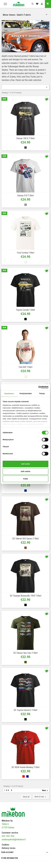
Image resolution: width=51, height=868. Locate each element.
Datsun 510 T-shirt (25, 196)
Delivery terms (9, 848)
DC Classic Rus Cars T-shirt (25, 653)
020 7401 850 (8, 836)
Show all (26, 797)
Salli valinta (26, 471)
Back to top (41, 797)
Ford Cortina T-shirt (26, 253)
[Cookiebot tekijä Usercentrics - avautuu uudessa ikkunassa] (38, 387)
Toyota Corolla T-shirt (25, 310)
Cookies (5, 845)
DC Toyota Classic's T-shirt (26, 710)
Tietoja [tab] (42, 393)
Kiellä (25, 479)
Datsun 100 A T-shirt (25, 138)
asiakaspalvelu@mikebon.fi (14, 839)
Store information (9, 858)
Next (45, 791)
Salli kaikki (26, 464)
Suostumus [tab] (9, 393)
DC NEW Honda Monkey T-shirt (25, 767)
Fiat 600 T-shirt (26, 367)
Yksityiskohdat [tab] (25, 393)
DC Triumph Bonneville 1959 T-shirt (26, 596)
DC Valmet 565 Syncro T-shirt (26, 539)
